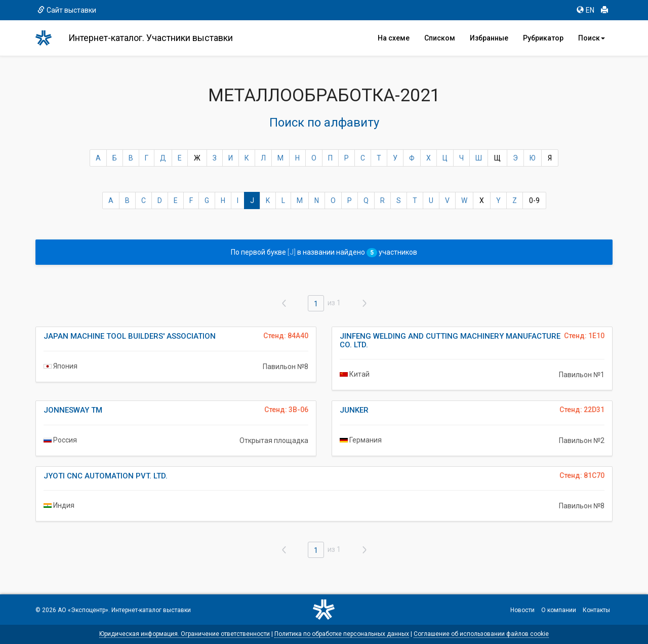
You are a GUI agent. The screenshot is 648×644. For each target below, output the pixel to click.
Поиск (592, 38)
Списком (440, 38)
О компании (559, 610)
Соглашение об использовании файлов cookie (481, 634)
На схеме (394, 38)
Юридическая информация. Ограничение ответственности (185, 634)
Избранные (489, 38)
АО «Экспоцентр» (83, 610)
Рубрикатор (543, 38)
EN (585, 10)
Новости (522, 610)
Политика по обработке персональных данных (342, 634)
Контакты (596, 610)
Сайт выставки (67, 10)
